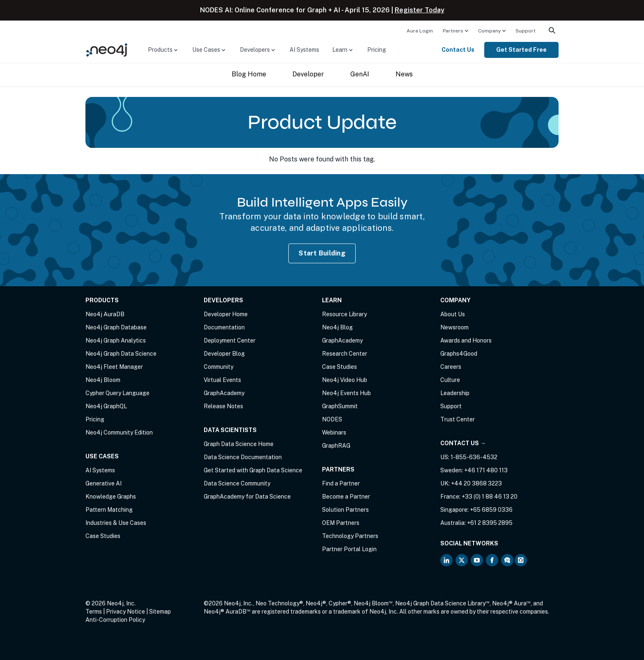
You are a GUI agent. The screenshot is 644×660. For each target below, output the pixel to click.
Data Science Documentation (243, 457)
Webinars (334, 432)
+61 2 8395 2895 (490, 523)
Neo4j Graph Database (116, 327)
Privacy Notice (125, 612)
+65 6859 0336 (491, 510)
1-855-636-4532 (474, 457)
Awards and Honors (466, 340)
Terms (94, 612)
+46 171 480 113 (486, 470)
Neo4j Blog (337, 327)
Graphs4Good (459, 354)
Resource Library (344, 314)
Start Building (322, 253)
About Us (453, 314)
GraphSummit (340, 406)
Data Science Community (237, 483)
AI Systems (304, 50)
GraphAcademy (224, 393)
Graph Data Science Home (239, 444)
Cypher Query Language (117, 393)
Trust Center (458, 419)
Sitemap (160, 612)
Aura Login (420, 31)
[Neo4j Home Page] (107, 49)
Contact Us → (463, 443)
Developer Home (226, 314)
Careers (451, 367)
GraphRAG (336, 446)
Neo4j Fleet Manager (114, 367)
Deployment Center (230, 340)
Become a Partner (346, 497)
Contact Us (458, 50)
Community (218, 367)
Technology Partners (350, 536)
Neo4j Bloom (103, 380)
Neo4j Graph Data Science (121, 354)
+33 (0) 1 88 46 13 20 (490, 497)
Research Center (345, 354)
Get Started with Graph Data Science (253, 470)
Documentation (224, 327)
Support (526, 31)
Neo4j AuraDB (105, 314)
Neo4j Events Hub (346, 393)
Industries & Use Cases (116, 523)
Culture (450, 380)
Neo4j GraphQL (106, 406)
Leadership (455, 393)
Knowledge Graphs (111, 497)
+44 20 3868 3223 (476, 483)
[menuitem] (420, 30)
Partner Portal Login (349, 549)
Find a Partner (341, 483)
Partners (453, 31)
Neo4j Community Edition (119, 432)
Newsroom (454, 327)
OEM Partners (341, 523)
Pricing (377, 50)
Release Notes (223, 406)
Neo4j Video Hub (345, 380)
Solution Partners (345, 510)
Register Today (420, 10)
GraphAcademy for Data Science (247, 497)
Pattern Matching (109, 510)
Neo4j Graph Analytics (116, 340)
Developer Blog (224, 354)
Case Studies (103, 536)
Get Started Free (521, 50)
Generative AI (103, 483)
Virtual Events (222, 380)
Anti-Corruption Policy (115, 620)
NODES (332, 419)
